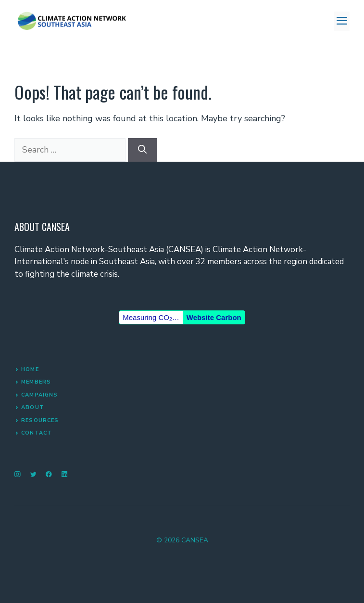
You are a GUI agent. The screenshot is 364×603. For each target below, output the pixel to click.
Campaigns (39, 395)
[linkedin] (65, 474)
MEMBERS (36, 382)
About (33, 407)
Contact (37, 433)
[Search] (142, 150)
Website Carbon (214, 317)
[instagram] (18, 474)
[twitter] (33, 474)
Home (30, 369)
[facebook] (49, 474)
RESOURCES (40, 420)
